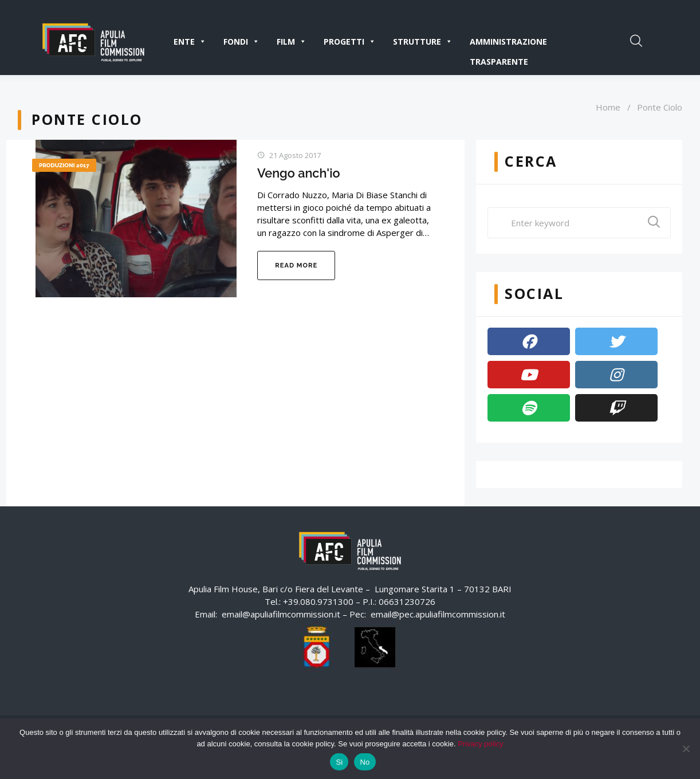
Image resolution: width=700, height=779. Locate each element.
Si (339, 762)
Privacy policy (480, 744)
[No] (686, 749)
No (365, 762)
